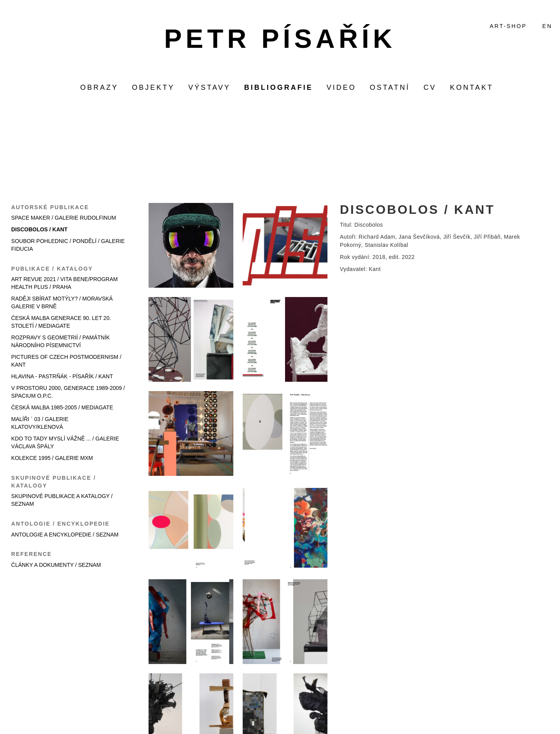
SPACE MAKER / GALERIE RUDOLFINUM (64, 218)
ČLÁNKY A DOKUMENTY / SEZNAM (56, 565)
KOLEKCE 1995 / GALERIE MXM (52, 458)
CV (430, 87)
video (341, 87)
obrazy (99, 87)
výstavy (209, 87)
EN (547, 26)
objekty (153, 87)
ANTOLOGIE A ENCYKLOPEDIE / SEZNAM (65, 535)
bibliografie (279, 87)
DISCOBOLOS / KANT (39, 229)
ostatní (390, 87)
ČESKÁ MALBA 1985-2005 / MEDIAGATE (62, 407)
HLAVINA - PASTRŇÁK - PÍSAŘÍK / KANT (62, 376)
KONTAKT (472, 87)
